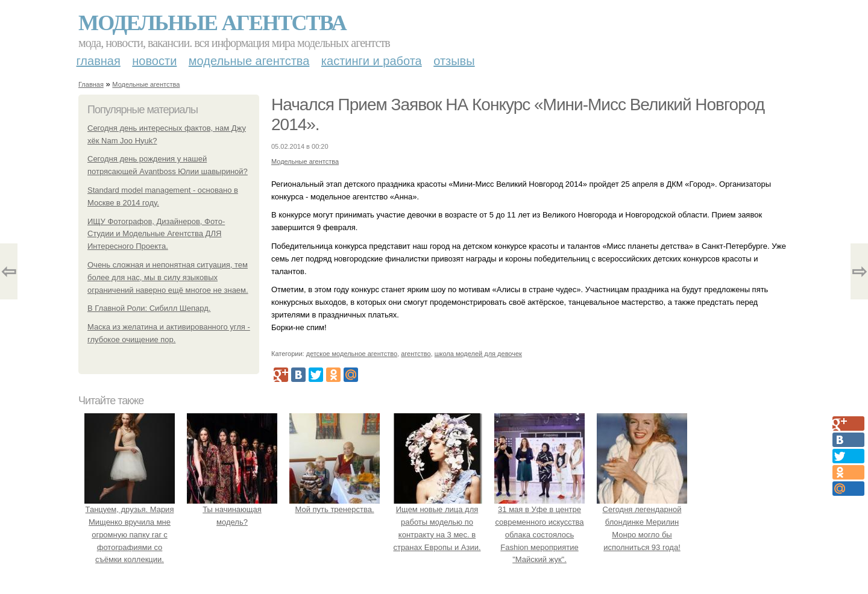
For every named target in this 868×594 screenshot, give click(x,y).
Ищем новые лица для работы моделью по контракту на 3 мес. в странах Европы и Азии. (437, 522)
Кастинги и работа (372, 61)
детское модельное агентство (352, 354)
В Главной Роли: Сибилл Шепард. (149, 308)
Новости (154, 61)
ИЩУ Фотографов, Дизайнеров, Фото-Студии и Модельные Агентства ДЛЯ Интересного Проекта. (156, 234)
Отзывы (454, 61)
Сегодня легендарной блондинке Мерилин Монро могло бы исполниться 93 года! (642, 522)
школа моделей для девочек (478, 354)
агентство (416, 354)
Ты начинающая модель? (232, 509)
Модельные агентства (212, 23)
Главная (99, 61)
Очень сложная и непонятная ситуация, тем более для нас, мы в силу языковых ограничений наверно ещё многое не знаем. (168, 277)
